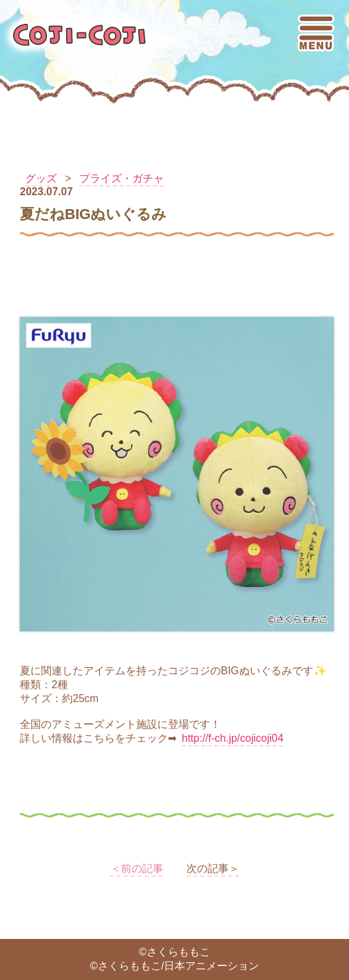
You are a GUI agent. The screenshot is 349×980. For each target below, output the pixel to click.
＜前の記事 (137, 869)
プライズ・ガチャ (122, 178)
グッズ (41, 178)
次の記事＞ (213, 869)
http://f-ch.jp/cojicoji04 (233, 738)
